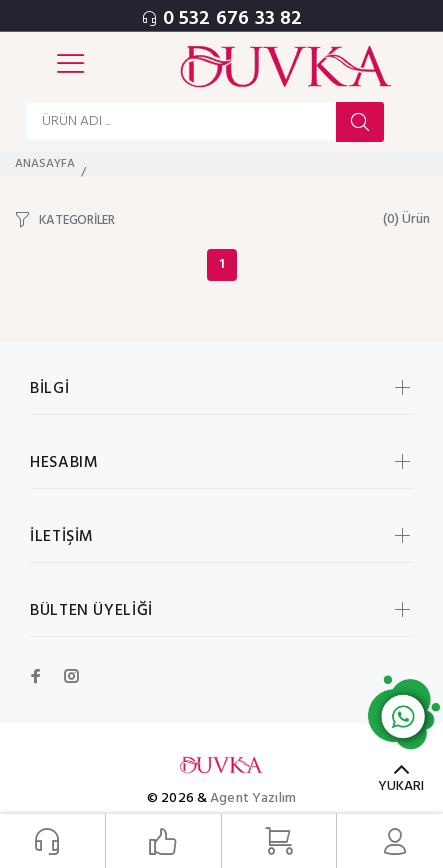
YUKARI (401, 786)
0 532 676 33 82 (233, 19)
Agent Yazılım (253, 798)
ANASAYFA (45, 164)
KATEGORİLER (77, 219)
